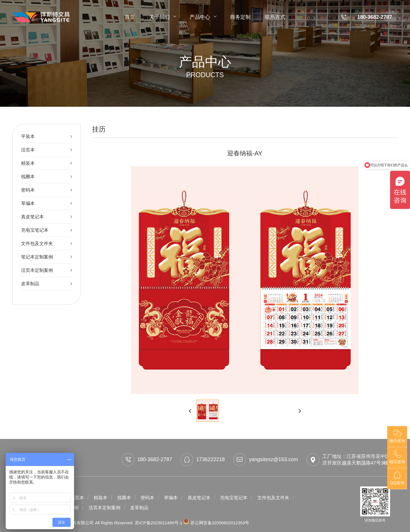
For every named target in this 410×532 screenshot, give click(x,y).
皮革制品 (30, 284)
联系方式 (275, 17)
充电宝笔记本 (35, 230)
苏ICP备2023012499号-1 (159, 523)
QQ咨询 (397, 478)
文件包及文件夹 (37, 243)
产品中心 (203, 17)
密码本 (28, 190)
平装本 (28, 136)
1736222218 (203, 460)
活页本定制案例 (37, 270)
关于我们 (162, 17)
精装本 (28, 163)
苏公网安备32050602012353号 (216, 523)
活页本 (28, 150)
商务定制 (240, 17)
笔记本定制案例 (37, 257)
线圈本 (28, 176)
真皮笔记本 (32, 217)
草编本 (28, 203)
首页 (130, 17)
